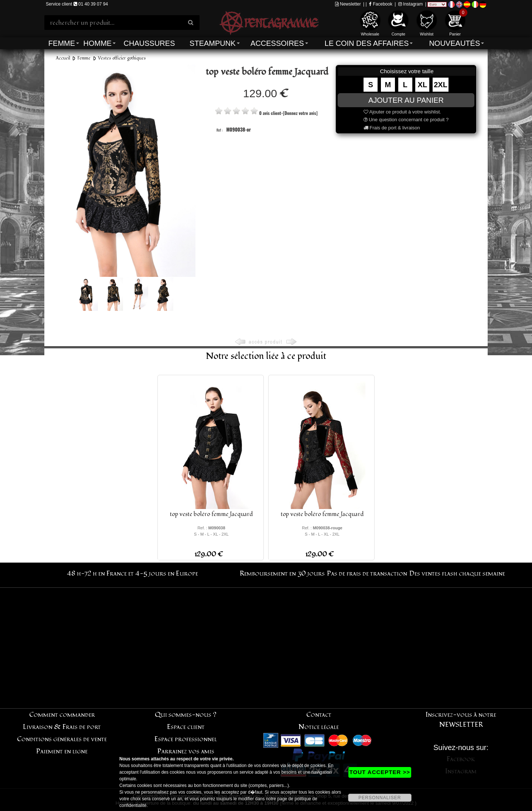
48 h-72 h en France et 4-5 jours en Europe (132, 574)
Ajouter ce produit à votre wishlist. (402, 112)
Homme (97, 43)
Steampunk (212, 43)
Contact (319, 715)
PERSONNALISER (380, 798)
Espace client (186, 727)
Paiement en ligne (62, 751)
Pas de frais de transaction (367, 574)
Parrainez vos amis (186, 751)
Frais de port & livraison (392, 128)
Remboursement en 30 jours (282, 574)
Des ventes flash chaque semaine (457, 574)
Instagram (411, 4)
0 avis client (270, 113)
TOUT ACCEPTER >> (380, 772)
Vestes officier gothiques (122, 58)
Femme (62, 43)
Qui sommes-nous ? (186, 715)
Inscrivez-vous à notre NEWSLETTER (461, 720)
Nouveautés (454, 43)
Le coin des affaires (367, 43)
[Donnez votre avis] (300, 113)
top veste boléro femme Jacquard (212, 514)
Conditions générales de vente (62, 739)
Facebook (381, 4)
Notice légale (319, 727)
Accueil (63, 58)
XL (423, 85)
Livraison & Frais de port (62, 727)
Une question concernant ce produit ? (406, 120)
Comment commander (62, 715)
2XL (441, 85)
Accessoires (277, 43)
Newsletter (348, 4)
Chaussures (149, 43)
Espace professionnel (186, 739)
